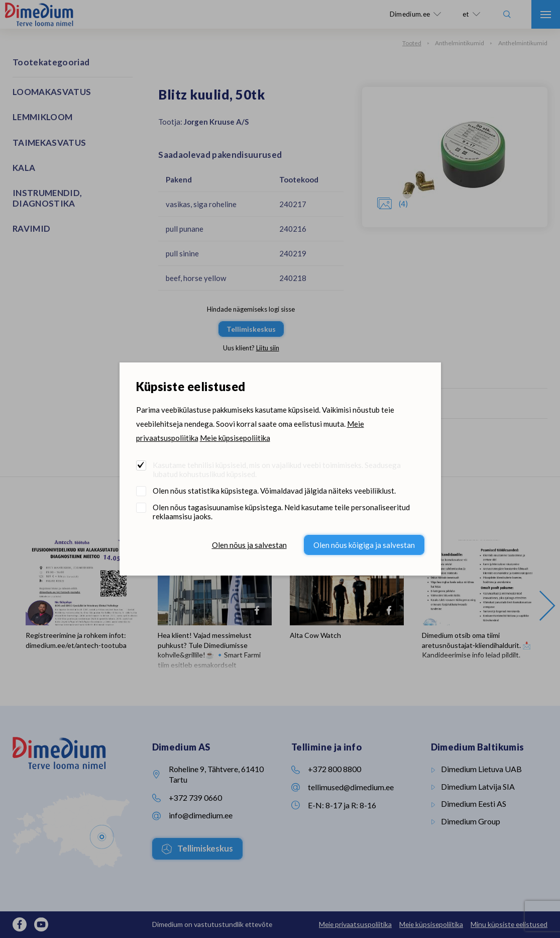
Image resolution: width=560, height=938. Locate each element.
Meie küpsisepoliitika (235, 438)
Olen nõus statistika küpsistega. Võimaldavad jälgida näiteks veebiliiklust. (274, 491)
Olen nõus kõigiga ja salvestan (364, 545)
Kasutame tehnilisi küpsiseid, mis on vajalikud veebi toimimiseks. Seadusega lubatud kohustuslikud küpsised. (277, 470)
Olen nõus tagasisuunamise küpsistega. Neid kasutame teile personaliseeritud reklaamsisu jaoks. (281, 512)
